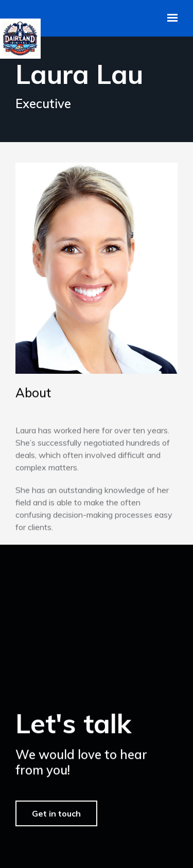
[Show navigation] (170, 18)
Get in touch (56, 824)
